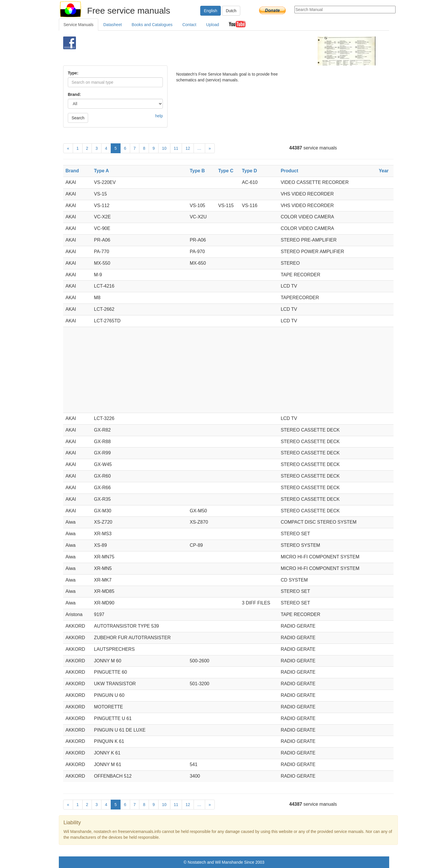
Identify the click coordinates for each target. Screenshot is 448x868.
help (159, 116)
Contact (189, 25)
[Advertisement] (214, 51)
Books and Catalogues (152, 25)
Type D (250, 171)
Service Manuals (79, 25)
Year (384, 171)
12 (188, 148)
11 (176, 148)
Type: (73, 73)
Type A (101, 171)
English (211, 11)
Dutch (231, 11)
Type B (197, 171)
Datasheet (113, 25)
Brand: (74, 94)
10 (164, 148)
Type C (226, 171)
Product (289, 171)
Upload (212, 25)
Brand (72, 171)
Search (78, 118)
